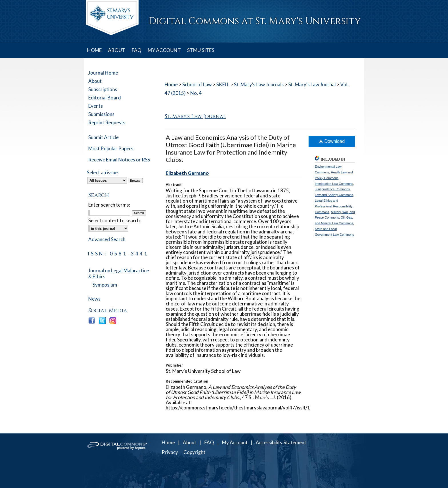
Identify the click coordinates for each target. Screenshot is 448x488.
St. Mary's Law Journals (259, 84)
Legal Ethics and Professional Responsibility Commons (334, 206)
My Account (235, 442)
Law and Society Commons (334, 195)
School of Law (197, 84)
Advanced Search (107, 239)
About (95, 81)
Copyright (194, 452)
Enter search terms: (109, 205)
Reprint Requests (107, 122)
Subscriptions (103, 89)
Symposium (105, 285)
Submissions (101, 114)
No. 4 (196, 93)
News (94, 299)
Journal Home (103, 73)
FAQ (209, 442)
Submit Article (103, 137)
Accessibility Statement (281, 442)
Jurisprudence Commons (332, 189)
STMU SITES (201, 50)
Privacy (170, 452)
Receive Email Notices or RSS (119, 160)
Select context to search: (115, 220)
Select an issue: (103, 172)
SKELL (223, 84)
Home (171, 84)
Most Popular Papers (111, 148)
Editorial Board (105, 98)
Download (332, 141)
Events (96, 106)
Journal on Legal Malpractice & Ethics (119, 273)
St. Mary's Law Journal (312, 84)
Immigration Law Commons (334, 184)
